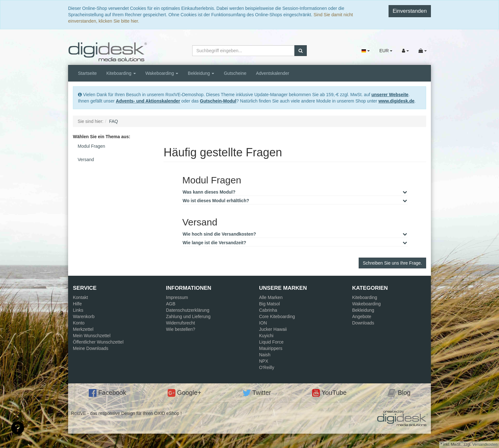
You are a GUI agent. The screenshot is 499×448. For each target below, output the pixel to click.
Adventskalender (272, 73)
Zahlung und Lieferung (188, 316)
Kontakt (80, 297)
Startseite (87, 73)
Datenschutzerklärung (188, 310)
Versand (86, 160)
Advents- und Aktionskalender (148, 101)
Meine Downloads (91, 348)
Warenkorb (84, 316)
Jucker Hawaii (273, 329)
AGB (171, 304)
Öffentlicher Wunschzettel (98, 342)
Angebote (362, 316)
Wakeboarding (162, 73)
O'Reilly (267, 367)
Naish (265, 355)
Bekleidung (201, 73)
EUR (386, 51)
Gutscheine (235, 73)
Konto (79, 323)
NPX (264, 361)
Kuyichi (266, 336)
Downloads (363, 323)
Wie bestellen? (181, 329)
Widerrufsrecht (181, 323)
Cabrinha (268, 310)
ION (263, 323)
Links (78, 310)
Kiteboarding (121, 73)
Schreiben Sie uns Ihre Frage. (392, 263)
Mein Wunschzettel (92, 336)
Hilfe (77, 304)
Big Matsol (269, 304)
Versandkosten (485, 444)
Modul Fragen (91, 146)
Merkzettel (83, 329)
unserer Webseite (390, 95)
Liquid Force (271, 342)
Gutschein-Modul (218, 101)
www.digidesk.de (396, 101)
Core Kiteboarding (277, 316)
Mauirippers (271, 348)
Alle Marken (271, 297)
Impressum (177, 297)
